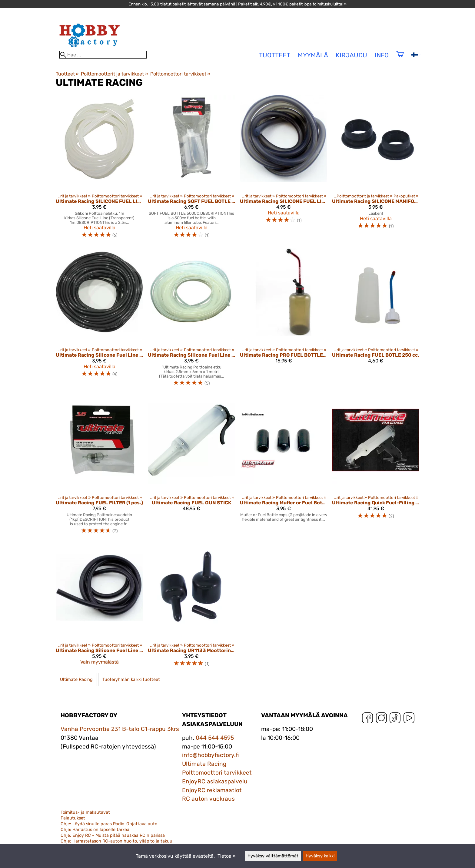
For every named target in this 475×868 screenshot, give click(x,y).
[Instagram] (381, 719)
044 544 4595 (215, 738)
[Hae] (103, 55)
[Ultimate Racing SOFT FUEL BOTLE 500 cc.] (191, 169)
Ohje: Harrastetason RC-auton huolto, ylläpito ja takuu (116, 841)
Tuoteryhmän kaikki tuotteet (131, 680)
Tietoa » (227, 856)
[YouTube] (409, 719)
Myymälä (313, 55)
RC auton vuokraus (208, 799)
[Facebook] (367, 719)
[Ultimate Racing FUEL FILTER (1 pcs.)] (99, 468)
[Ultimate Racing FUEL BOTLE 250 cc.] (376, 320)
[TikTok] (395, 719)
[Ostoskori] (400, 58)
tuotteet (275, 55)
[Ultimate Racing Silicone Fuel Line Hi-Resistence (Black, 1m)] (99, 608)
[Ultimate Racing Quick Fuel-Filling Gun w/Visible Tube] (376, 468)
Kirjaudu (351, 55)
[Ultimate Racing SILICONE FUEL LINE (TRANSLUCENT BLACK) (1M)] (284, 169)
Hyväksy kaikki (320, 856)
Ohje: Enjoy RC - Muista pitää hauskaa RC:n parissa (113, 835)
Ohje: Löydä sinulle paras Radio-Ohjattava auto (109, 824)
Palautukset (73, 818)
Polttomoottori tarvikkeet (180, 74)
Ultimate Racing (76, 680)
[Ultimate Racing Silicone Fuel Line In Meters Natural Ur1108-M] (191, 320)
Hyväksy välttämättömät (273, 856)
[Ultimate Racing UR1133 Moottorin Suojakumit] (191, 608)
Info (382, 55)
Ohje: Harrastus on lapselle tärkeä (95, 830)
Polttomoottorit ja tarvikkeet (114, 74)
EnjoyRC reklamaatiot (212, 790)
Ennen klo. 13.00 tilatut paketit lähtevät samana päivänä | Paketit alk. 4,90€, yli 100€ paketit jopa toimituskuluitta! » (237, 4)
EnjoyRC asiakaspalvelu (215, 781)
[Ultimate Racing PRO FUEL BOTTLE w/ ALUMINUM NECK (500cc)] (284, 320)
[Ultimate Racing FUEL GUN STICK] (191, 468)
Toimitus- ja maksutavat (85, 812)
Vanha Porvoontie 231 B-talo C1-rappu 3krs (120, 729)
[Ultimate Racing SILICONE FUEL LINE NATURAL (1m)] (99, 169)
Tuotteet (67, 74)
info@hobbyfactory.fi (211, 755)
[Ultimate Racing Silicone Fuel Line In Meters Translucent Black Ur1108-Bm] (99, 320)
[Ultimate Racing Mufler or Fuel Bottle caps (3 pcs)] (284, 468)
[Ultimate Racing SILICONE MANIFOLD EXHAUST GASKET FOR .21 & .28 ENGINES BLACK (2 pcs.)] (376, 169)
